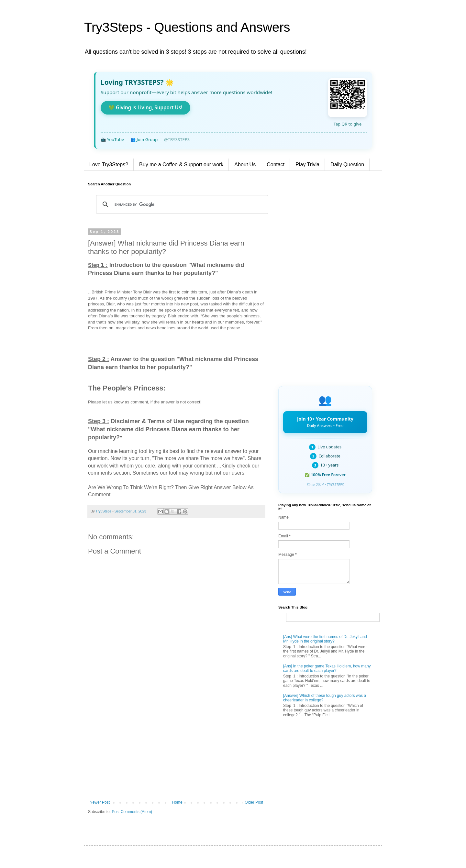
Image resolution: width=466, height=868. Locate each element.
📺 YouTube (112, 139)
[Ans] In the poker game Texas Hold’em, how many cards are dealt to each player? (327, 668)
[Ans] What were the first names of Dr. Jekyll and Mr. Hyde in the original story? (325, 639)
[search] (181, 204)
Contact (276, 165)
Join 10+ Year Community (325, 422)
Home (177, 802)
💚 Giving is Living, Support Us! (145, 107)
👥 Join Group (144, 139)
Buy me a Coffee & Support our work (181, 165)
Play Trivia (307, 165)
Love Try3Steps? (109, 165)
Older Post (254, 802)
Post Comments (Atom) (132, 812)
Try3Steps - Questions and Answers (187, 27)
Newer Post (100, 802)
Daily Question (347, 165)
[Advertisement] (176, 747)
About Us (245, 165)
